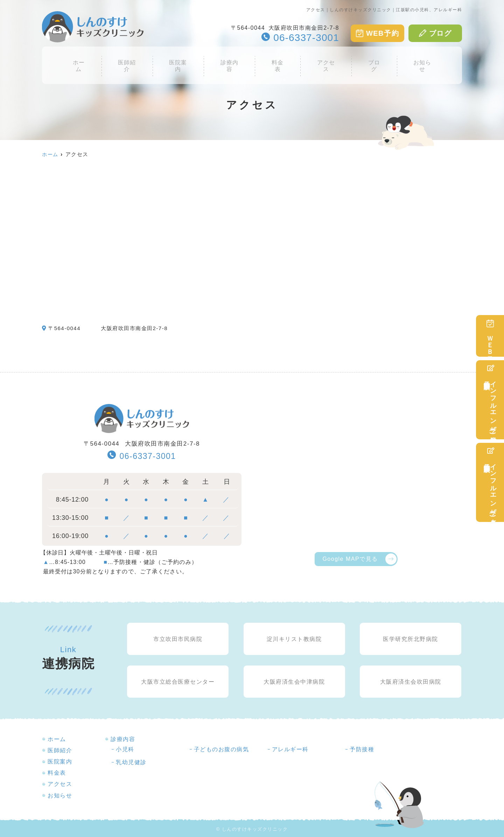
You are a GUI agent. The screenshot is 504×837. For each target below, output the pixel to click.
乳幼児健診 (131, 762)
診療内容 (231, 60)
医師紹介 (133, 60)
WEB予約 (377, 33)
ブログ (435, 33)
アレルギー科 (290, 749)
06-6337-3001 (142, 456)
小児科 (125, 749)
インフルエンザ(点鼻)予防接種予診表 (490, 482)
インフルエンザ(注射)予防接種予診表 (490, 400)
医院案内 (182, 60)
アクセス (322, 60)
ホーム (87, 60)
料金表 (276, 60)
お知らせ (414, 60)
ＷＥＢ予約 (490, 336)
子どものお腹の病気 (222, 749)
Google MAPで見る (350, 559)
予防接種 (362, 749)
